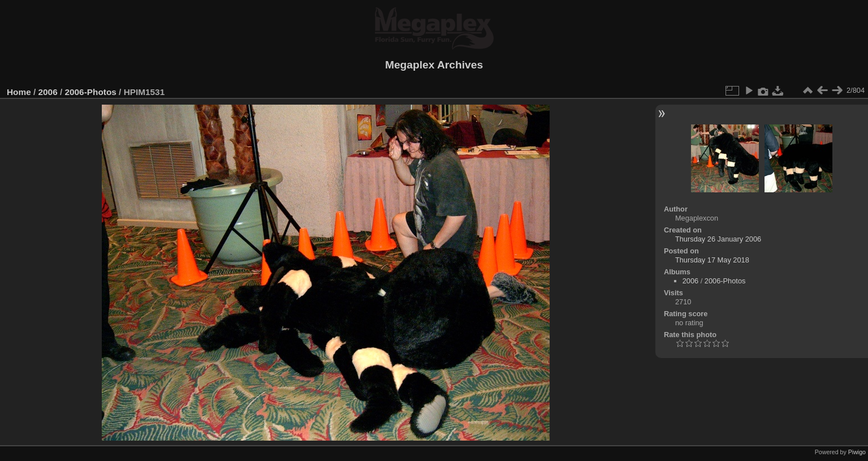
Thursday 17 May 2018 (712, 260)
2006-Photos (90, 92)
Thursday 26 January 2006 (718, 239)
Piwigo (857, 452)
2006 (48, 92)
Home (19, 92)
